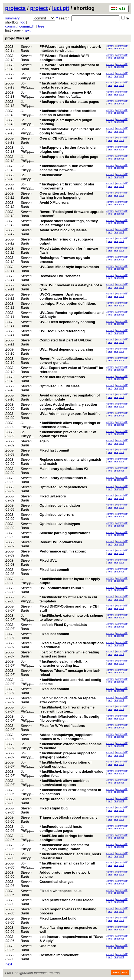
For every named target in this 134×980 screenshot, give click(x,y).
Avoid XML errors (54, 203)
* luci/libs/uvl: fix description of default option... (66, 764)
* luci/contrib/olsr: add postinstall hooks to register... (67, 85)
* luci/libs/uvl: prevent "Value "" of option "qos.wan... (68, 434)
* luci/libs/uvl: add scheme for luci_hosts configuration (64, 847)
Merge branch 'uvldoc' (58, 799)
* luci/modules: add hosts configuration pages (61, 829)
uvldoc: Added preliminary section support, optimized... (68, 406)
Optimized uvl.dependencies (63, 487)
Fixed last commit (54, 450)
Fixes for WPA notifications (62, 726)
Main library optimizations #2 (64, 469)
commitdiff (27, 26)
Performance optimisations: (63, 551)
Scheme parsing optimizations (65, 533)
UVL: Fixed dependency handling (67, 322)
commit (11, 26)
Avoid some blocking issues (63, 230)
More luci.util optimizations (62, 377)
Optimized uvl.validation (60, 505)
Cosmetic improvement (59, 955)
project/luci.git (17, 38)
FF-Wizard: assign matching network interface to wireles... (70, 49)
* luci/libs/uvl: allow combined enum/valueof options (65, 783)
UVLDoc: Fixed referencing (62, 331)
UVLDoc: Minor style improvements (69, 267)
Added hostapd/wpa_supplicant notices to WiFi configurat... (66, 737)
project (39, 8)
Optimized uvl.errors (57, 515)
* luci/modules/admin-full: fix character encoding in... (63, 663)
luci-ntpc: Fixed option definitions (68, 304)
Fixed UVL (48, 560)
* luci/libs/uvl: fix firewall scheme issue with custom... (67, 709)
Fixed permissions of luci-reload (66, 900)
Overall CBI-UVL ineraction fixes (66, 138)
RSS (125, 972)
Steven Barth (26, 49)
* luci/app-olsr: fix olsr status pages (69, 102)
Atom (116, 972)
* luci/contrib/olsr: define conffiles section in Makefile (68, 113)
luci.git (61, 8)
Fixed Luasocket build (58, 918)
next (27, 30)
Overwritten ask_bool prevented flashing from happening (66, 195)
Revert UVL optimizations (61, 542)
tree (41, 26)
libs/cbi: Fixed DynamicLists (63, 625)
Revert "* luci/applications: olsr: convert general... (66, 361)
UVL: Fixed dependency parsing (66, 349)
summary (12, 18)
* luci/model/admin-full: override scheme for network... (66, 168)
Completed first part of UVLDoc (66, 340)
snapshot (119, 49)
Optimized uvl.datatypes (60, 524)
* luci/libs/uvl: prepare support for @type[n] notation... (68, 755)
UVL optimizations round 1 (62, 588)
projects (15, 8)
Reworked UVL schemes (60, 276)
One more (48, 946)
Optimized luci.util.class (60, 386)
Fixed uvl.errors (53, 496)
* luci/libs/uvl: (51, 175)
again (44, 441)
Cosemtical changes (57, 882)
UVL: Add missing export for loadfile (70, 414)
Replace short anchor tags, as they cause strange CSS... (69, 223)
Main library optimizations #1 (64, 478)
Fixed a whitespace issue (61, 891)
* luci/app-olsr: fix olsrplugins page (69, 157)
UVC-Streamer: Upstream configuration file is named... (63, 296)
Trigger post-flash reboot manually (68, 817)
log (23, 22)
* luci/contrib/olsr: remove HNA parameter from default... (66, 94)
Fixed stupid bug (54, 808)
